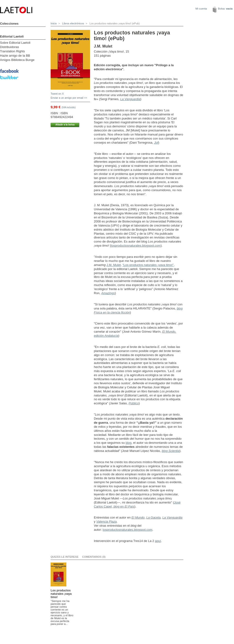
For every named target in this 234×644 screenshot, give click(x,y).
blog (129, 443)
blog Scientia (170, 451)
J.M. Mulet (114, 265)
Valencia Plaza (106, 522)
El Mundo (138, 517)
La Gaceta (154, 517)
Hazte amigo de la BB (15, 56)
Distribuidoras (9, 47)
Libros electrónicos (73, 23)
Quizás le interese (65, 557)
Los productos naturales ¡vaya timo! (61, 594)
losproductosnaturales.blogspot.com (136, 246)
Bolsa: (225, 9)
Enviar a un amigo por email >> (69, 98)
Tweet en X (57, 94)
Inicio (54, 23)
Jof (156, 143)
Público (134, 403)
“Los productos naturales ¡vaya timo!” (148, 265)
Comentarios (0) (94, 557)
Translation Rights (12, 51)
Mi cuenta (201, 9)
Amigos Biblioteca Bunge (17, 60)
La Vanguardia (130, 99)
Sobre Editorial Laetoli (15, 43)
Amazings (108, 293)
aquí (158, 541)
